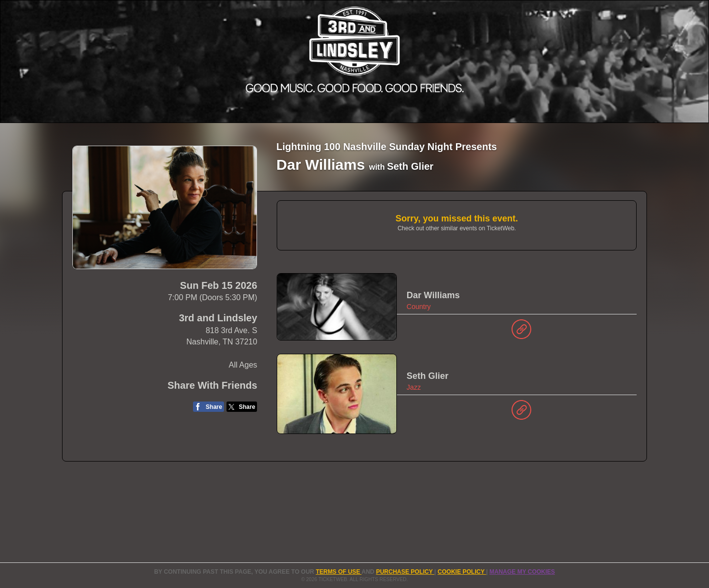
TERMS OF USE (338, 572)
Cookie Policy (462, 572)
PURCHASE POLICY (405, 572)
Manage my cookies (522, 572)
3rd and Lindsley (218, 318)
